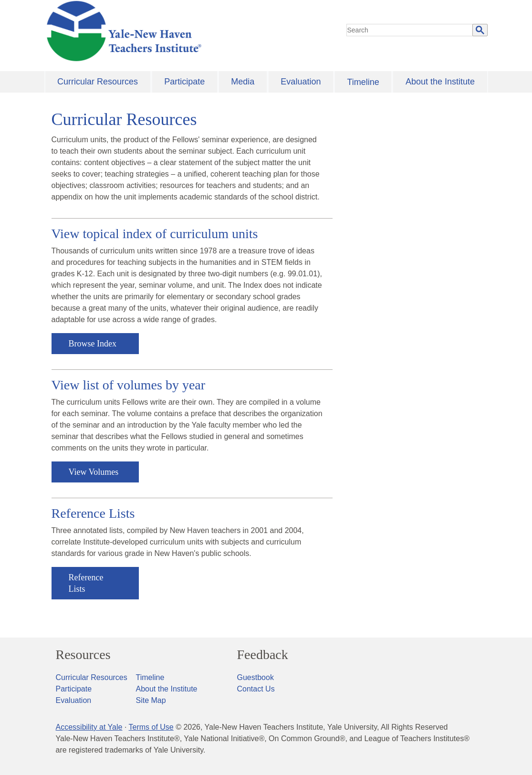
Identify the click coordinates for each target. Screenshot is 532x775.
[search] (410, 30)
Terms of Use (151, 727)
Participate (184, 82)
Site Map (151, 700)
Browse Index (93, 344)
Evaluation (301, 82)
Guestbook (256, 677)
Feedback (263, 655)
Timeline (363, 82)
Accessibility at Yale (89, 727)
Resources (83, 655)
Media (243, 82)
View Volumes (94, 472)
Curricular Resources (98, 82)
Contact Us (256, 689)
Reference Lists (86, 583)
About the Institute (440, 82)
